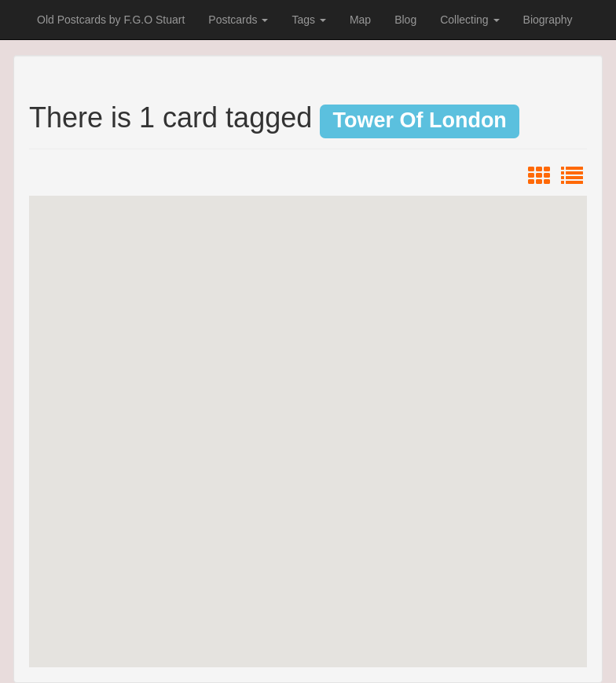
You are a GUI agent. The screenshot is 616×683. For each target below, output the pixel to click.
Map (360, 20)
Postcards (238, 20)
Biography (548, 20)
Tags (308, 20)
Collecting (469, 20)
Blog (405, 20)
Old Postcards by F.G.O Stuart (111, 20)
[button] (308, 417)
